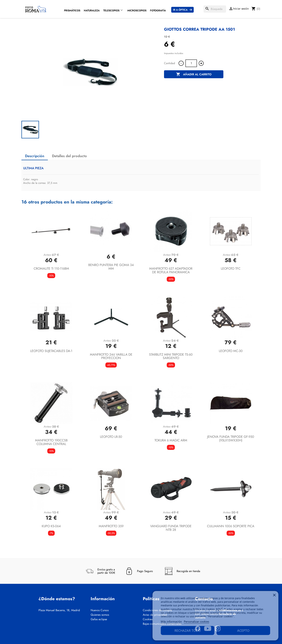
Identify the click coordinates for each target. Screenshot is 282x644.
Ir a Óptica (180, 10)
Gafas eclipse (99, 619)
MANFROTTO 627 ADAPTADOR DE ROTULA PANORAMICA (171, 270)
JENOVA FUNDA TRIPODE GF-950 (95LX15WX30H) (231, 439)
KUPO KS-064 (51, 526)
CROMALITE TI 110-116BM (51, 269)
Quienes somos (100, 615)
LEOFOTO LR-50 (111, 437)
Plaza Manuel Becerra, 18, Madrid (59, 610)
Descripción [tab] (35, 156)
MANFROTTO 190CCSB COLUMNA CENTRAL (51, 442)
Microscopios (137, 10)
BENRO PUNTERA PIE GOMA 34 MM (111, 267)
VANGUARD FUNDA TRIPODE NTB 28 (171, 528)
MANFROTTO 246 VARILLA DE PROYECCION (111, 356)
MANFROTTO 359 (111, 526)
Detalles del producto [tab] (69, 156)
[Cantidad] (191, 63)
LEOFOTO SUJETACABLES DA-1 (51, 351)
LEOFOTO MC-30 (231, 351)
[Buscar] (215, 9)
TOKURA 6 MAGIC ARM (171, 440)
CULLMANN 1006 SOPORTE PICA (231, 526)
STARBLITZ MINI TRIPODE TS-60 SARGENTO (171, 356)
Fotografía (158, 10)
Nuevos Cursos (100, 610)
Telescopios (111, 10)
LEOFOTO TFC (231, 269)
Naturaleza (92, 10)
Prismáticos (72, 10)
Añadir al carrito (194, 74)
